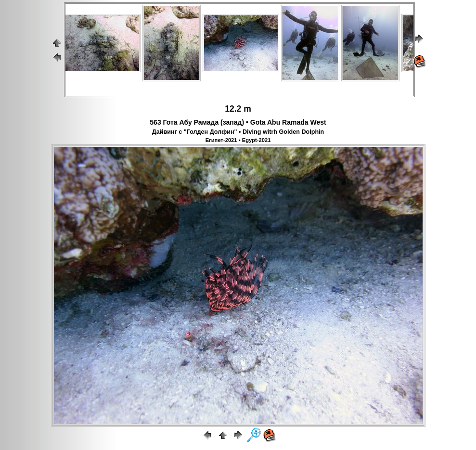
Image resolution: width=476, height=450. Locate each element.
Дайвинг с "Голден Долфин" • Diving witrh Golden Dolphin (238, 132)
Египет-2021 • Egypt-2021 (238, 140)
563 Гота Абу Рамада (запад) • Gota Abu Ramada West (238, 122)
